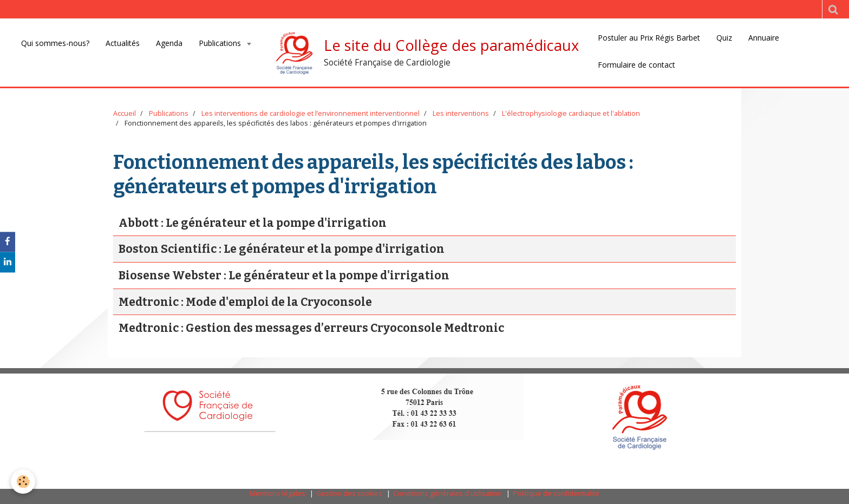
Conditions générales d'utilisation (448, 493)
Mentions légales (277, 493)
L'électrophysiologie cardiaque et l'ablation (571, 113)
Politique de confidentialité (556, 493)
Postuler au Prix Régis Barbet (649, 38)
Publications (221, 43)
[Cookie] (23, 482)
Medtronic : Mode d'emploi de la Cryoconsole (245, 302)
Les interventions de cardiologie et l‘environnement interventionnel (311, 113)
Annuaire (764, 38)
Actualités (123, 43)
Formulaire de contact (636, 65)
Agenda (169, 43)
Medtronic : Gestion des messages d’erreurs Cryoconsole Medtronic (311, 328)
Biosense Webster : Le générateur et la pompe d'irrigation (284, 276)
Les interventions (461, 113)
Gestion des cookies (349, 493)
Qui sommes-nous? (55, 43)
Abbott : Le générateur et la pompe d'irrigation (253, 223)
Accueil (125, 113)
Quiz (724, 38)
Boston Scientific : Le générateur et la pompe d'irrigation (282, 250)
